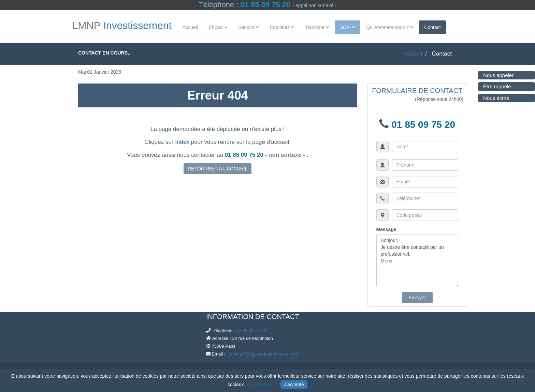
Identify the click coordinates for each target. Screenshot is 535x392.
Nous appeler (497, 75)
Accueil (190, 27)
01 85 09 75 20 (265, 5)
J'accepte (294, 385)
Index (182, 142)
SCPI (348, 27)
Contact (432, 27)
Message (386, 229)
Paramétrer (262, 385)
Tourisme (317, 27)
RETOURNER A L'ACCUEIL (218, 169)
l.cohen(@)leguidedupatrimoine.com (262, 354)
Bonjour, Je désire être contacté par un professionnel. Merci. (417, 261)
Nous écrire (495, 98)
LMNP (122, 26)
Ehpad (218, 27)
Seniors (248, 27)
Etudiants (282, 27)
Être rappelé (496, 86)
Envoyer (417, 298)
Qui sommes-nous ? (390, 27)
